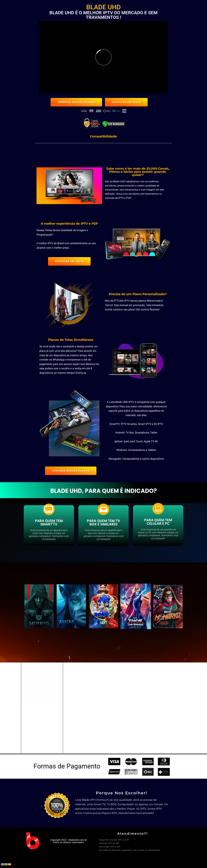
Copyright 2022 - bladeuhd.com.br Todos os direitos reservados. (68, 841)
